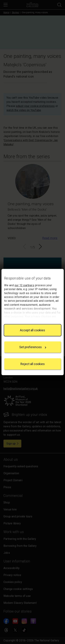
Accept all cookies (32, 330)
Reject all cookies (33, 364)
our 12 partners (24, 285)
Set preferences (33, 347)
